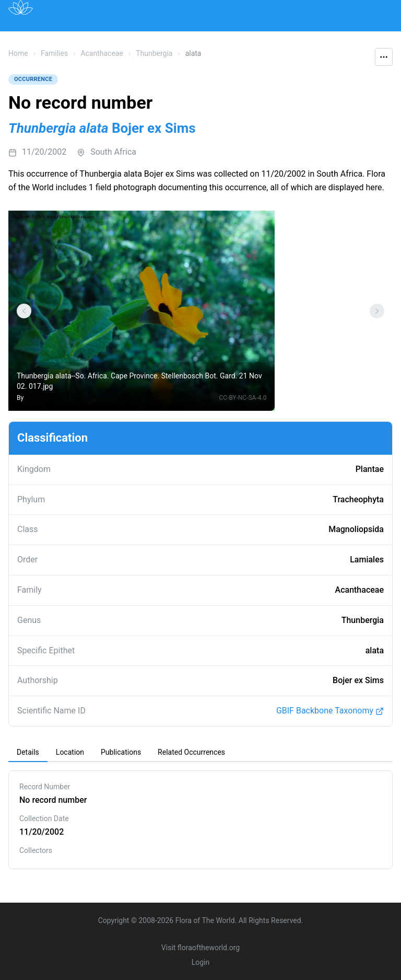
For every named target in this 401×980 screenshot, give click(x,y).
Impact (257, 38)
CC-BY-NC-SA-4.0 (243, 398)
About (298, 38)
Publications (145, 38)
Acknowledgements (70, 62)
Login (201, 962)
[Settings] (24, 311)
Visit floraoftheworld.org (200, 948)
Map (97, 38)
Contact (340, 38)
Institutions (206, 38)
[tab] (28, 753)
